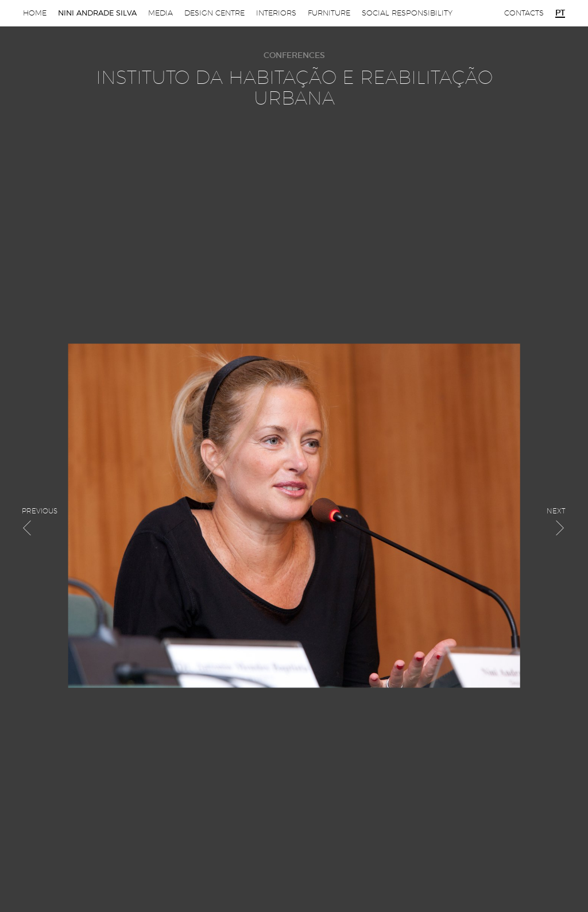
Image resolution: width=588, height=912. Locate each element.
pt (560, 13)
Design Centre (214, 13)
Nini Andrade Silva (97, 13)
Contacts (524, 13)
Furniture (329, 13)
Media (160, 13)
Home (35, 13)
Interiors (276, 13)
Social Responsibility (407, 13)
